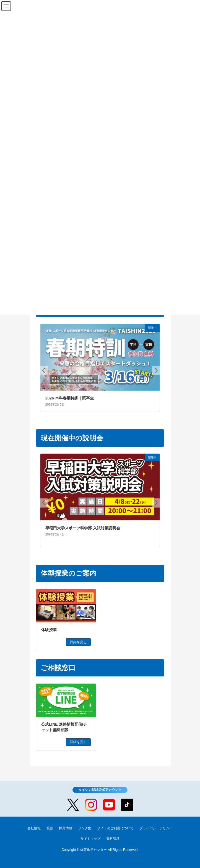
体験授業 (49, 630)
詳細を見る (78, 642)
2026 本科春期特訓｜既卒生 (70, 398)
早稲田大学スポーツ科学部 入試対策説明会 (83, 528)
